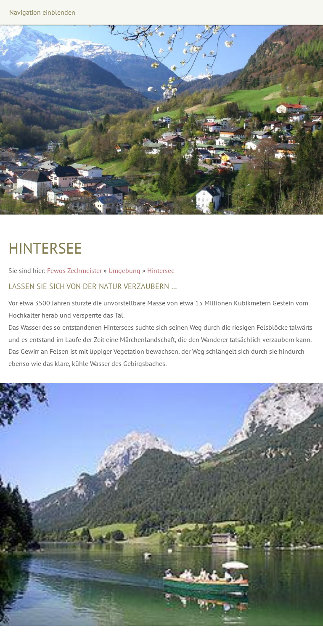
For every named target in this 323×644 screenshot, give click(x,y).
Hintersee (161, 270)
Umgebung (124, 270)
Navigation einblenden (42, 12)
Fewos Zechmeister (74, 270)
